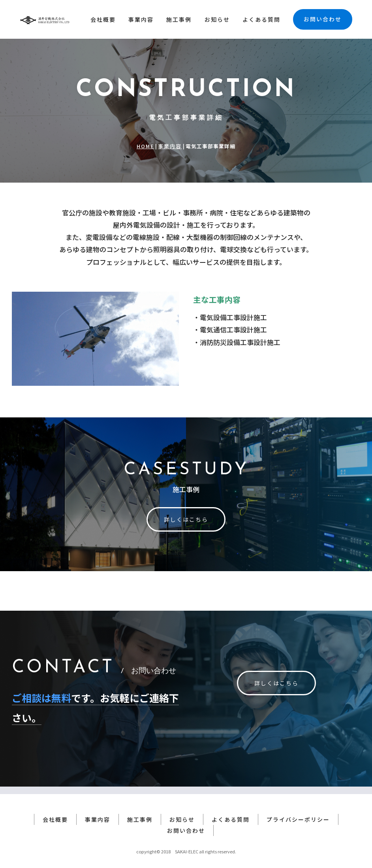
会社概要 (103, 19)
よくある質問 (261, 19)
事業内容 (141, 19)
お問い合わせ (323, 19)
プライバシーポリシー (298, 812)
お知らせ (217, 19)
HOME (145, 146)
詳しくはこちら (186, 519)
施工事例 (179, 19)
